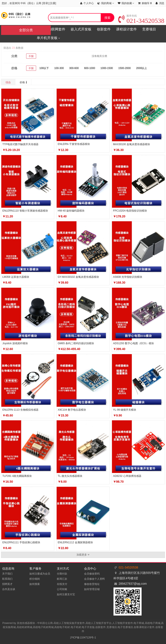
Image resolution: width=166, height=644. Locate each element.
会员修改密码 (92, 574)
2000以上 (142, 68)
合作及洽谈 (9, 589)
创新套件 (104, 29)
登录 (45, 3)
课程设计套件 (126, 29)
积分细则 (35, 579)
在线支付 (62, 584)
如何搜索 (35, 584)
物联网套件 (57, 29)
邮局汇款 (62, 579)
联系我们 (7, 579)
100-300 (59, 68)
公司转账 (62, 589)
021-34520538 (141, 21)
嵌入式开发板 (81, 29)
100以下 (44, 68)
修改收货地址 (92, 584)
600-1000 (90, 68)
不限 (31, 56)
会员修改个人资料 (94, 579)
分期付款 (62, 574)
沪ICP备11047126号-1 (83, 638)
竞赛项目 (149, 29)
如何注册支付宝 (66, 594)
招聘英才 (7, 584)
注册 (53, 3)
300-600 (74, 68)
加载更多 (83, 555)
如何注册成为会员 (40, 574)
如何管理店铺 (92, 589)
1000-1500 (107, 68)
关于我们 (7, 574)
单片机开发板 (48, 38)
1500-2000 (124, 68)
